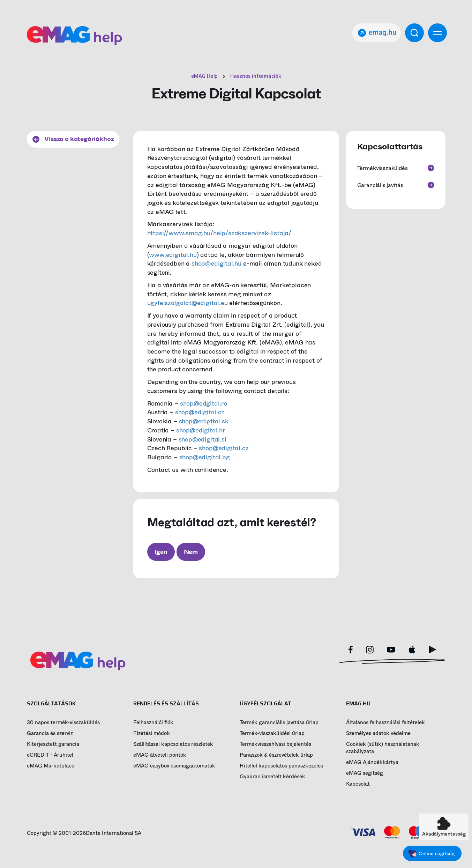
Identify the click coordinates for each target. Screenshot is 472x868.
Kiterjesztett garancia (53, 744)
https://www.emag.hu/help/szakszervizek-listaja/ (219, 233)
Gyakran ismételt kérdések (272, 777)
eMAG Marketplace (51, 766)
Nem (191, 552)
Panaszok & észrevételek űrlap (276, 755)
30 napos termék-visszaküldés (63, 723)
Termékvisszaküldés (396, 168)
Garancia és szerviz (50, 733)
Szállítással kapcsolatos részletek (173, 744)
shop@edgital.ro (204, 403)
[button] (444, 827)
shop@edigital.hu (216, 264)
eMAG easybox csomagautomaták (174, 766)
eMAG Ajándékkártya (372, 762)
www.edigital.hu (173, 255)
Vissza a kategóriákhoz (73, 139)
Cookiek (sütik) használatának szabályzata (383, 748)
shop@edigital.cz (224, 448)
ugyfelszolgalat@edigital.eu (188, 303)
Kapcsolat (358, 784)
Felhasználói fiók (153, 723)
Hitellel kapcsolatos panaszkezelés (281, 766)
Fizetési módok (152, 733)
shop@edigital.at (200, 412)
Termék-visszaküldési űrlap (272, 733)
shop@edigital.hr (201, 430)
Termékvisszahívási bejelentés (275, 744)
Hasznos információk (256, 76)
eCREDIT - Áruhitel (50, 755)
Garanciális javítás (396, 185)
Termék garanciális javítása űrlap (279, 723)
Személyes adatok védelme (378, 733)
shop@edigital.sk (204, 421)
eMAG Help (205, 76)
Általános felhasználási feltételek (385, 723)
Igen (161, 552)
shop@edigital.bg (205, 457)
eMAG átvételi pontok (160, 755)
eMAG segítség (365, 773)
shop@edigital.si (203, 439)
